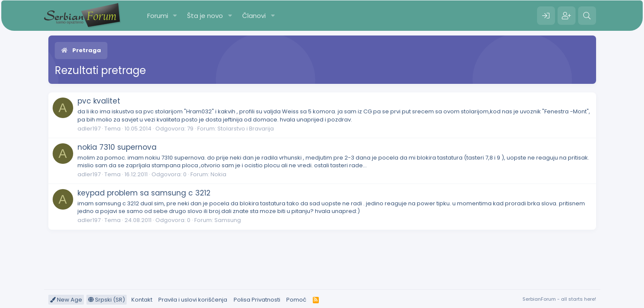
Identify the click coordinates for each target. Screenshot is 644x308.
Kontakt (142, 300)
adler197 (89, 129)
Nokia (218, 174)
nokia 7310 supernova (117, 147)
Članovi (254, 16)
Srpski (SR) (107, 300)
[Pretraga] (587, 16)
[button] (175, 16)
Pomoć (296, 300)
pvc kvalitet (99, 101)
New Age (66, 300)
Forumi (158, 16)
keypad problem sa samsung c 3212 (144, 193)
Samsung (228, 220)
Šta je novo (205, 16)
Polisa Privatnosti (257, 300)
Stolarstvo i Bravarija (246, 129)
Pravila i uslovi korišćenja (193, 300)
